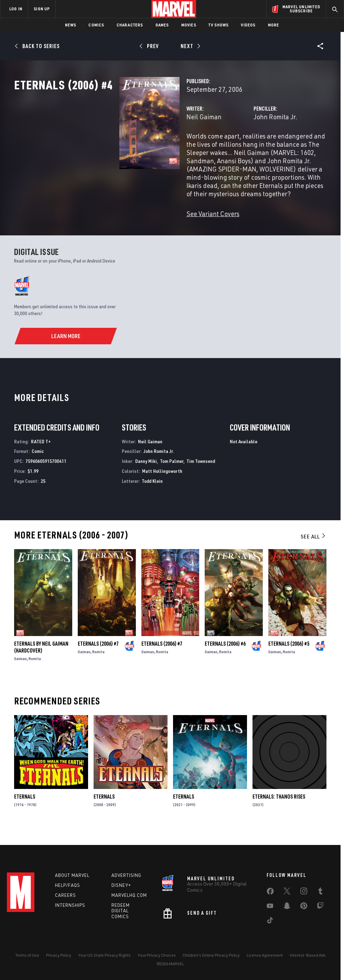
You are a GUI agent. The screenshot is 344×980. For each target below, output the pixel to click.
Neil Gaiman (130, 147)
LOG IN (16, 9)
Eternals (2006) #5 (289, 657)
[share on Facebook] (270, 893)
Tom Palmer (172, 475)
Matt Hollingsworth (162, 485)
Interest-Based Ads (308, 955)
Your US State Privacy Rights (104, 955)
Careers (66, 895)
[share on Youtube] (270, 907)
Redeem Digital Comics (121, 911)
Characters (130, 25)
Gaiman (20, 672)
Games (162, 25)
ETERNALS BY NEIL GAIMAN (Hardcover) (41, 661)
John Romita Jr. (239, 147)
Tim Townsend (201, 475)
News (71, 25)
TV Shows (219, 25)
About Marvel (72, 875)
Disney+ (121, 885)
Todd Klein (152, 495)
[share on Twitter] (287, 892)
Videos (248, 25)
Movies (189, 25)
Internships (70, 905)
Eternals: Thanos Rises (279, 810)
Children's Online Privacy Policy (211, 955)
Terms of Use (27, 955)
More (274, 25)
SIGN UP (42, 9)
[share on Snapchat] (287, 907)
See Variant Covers (139, 227)
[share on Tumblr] (320, 892)
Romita (35, 672)
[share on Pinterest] (304, 907)
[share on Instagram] (304, 892)
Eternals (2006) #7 (98, 657)
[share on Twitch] (320, 907)
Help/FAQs (68, 885)
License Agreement (265, 955)
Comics (96, 25)
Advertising (126, 875)
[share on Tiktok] (270, 922)
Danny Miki (146, 475)
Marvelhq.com (129, 895)
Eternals (25, 810)
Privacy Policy (59, 955)
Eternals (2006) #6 (225, 657)
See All (313, 550)
